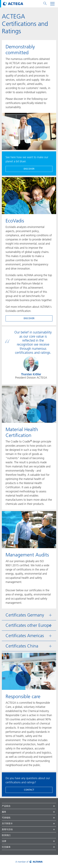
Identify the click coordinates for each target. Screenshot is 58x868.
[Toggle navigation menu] (52, 4)
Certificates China (22, 646)
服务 (4, 812)
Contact (29, 790)
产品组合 (6, 806)
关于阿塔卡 (7, 823)
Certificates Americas (25, 636)
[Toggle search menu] (45, 4)
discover (29, 169)
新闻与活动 (7, 829)
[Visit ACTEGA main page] (13, 4)
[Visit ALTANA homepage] (29, 861)
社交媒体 (6, 847)
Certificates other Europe (28, 625)
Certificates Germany (25, 615)
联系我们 (6, 835)
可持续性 (6, 818)
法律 (4, 841)
